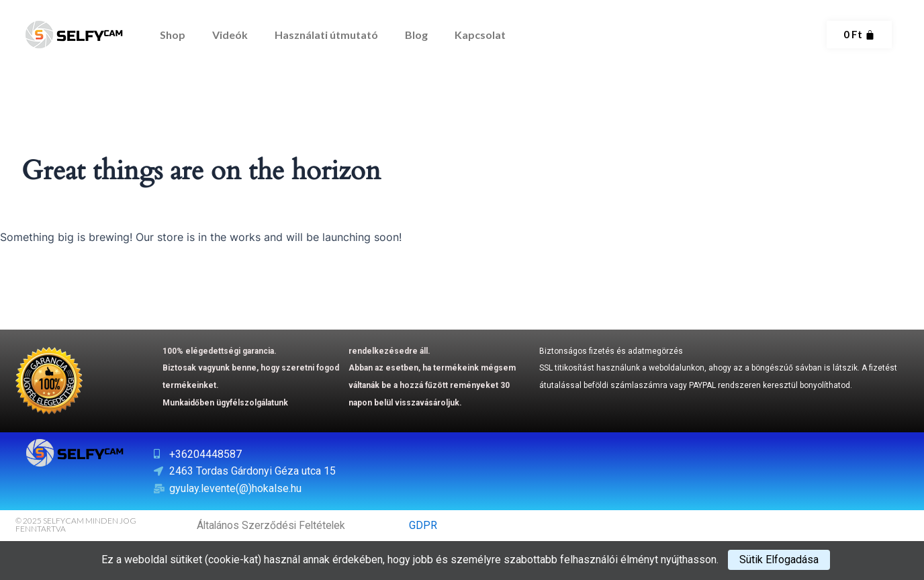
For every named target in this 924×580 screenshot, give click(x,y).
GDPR (423, 525)
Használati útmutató (326, 35)
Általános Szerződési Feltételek (273, 525)
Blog (416, 35)
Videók (230, 35)
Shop (173, 35)
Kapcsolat (480, 35)
